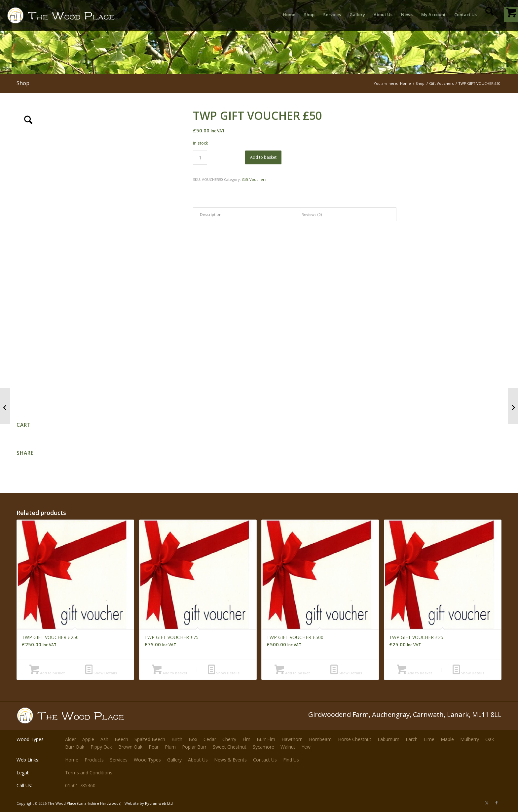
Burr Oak (75, 747)
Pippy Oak (101, 747)
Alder (71, 739)
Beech (121, 739)
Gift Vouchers (254, 179)
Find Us (291, 760)
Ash (104, 739)
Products (94, 760)
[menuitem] (289, 15)
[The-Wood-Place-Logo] (73, 18)
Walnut (288, 747)
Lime (429, 739)
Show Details (101, 673)
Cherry (229, 739)
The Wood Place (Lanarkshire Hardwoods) (84, 803)
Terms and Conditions (89, 773)
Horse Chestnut (355, 739)
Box (193, 739)
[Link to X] (487, 803)
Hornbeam (320, 739)
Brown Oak (130, 747)
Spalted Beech (150, 739)
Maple (447, 739)
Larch (412, 739)
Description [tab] (211, 214)
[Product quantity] (200, 158)
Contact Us (265, 760)
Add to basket (263, 157)
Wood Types (147, 760)
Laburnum (388, 739)
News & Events (230, 760)
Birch (177, 739)
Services (119, 760)
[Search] (489, 15)
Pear (154, 747)
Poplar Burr (194, 747)
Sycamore (263, 747)
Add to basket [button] (47, 673)
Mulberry (470, 739)
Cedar (210, 739)
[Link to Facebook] (497, 803)
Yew (306, 747)
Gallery (174, 760)
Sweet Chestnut (230, 747)
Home (72, 760)
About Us (198, 760)
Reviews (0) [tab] (312, 214)
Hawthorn (292, 739)
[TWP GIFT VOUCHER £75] (513, 406)
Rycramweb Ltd (159, 803)
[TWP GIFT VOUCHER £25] (5, 406)
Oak (490, 739)
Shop (23, 83)
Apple (88, 739)
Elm (246, 739)
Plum (170, 747)
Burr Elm (266, 739)
